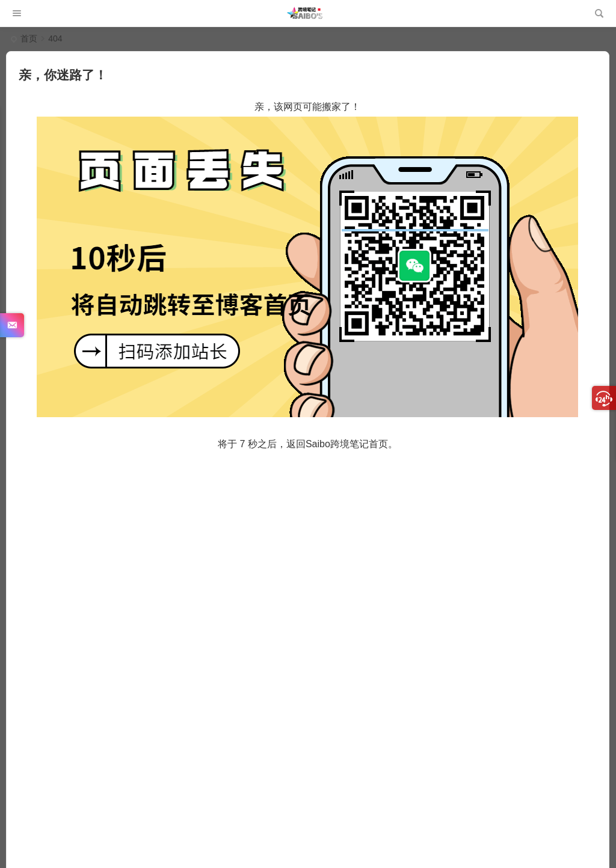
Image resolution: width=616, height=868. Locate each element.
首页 (29, 38)
